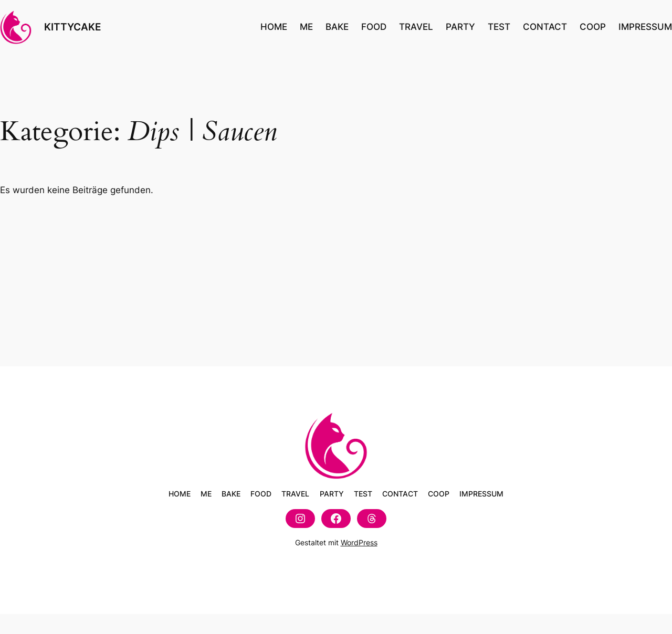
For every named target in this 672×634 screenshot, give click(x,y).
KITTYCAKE (73, 27)
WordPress (359, 542)
